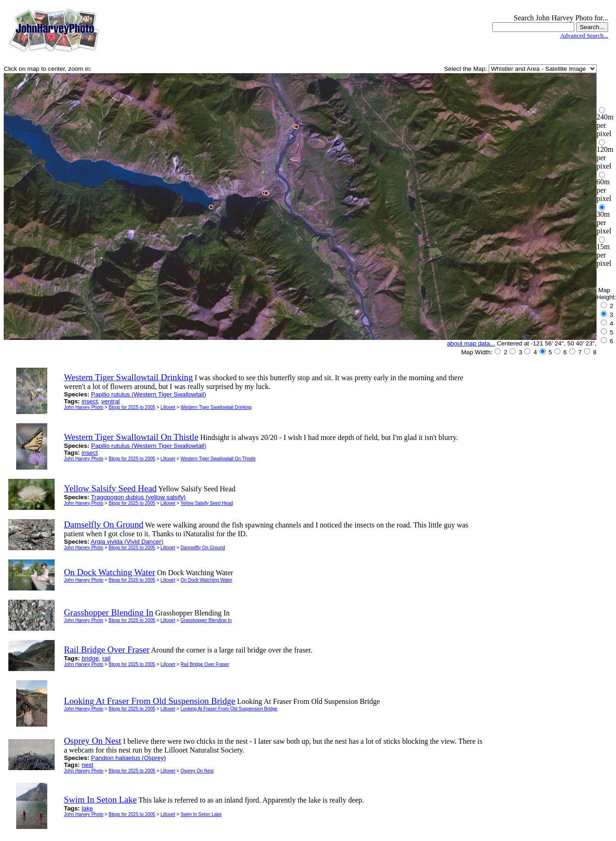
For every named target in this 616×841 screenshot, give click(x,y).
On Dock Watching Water (207, 580)
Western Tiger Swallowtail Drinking (216, 407)
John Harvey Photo (84, 407)
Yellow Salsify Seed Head (207, 503)
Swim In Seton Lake (201, 814)
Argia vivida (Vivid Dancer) (127, 542)
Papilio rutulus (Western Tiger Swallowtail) (149, 394)
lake (87, 808)
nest (87, 765)
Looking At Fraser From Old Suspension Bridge (229, 709)
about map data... (471, 343)
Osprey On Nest (197, 771)
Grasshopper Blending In (206, 620)
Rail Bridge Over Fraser (205, 664)
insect (90, 401)
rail (107, 658)
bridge (90, 658)
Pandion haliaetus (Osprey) (129, 758)
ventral (111, 401)
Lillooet (168, 407)
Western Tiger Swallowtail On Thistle (218, 459)
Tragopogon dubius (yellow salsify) (138, 497)
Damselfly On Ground (203, 548)
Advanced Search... (584, 35)
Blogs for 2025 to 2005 (132, 407)
